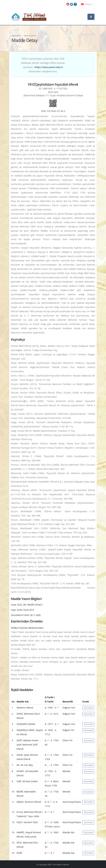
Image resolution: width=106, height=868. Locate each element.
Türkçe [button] (87, 4)
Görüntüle (88, 708)
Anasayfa (16, 36)
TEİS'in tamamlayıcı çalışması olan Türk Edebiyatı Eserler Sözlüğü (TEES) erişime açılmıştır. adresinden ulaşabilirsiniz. (43, 65)
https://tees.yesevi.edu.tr (49, 67)
